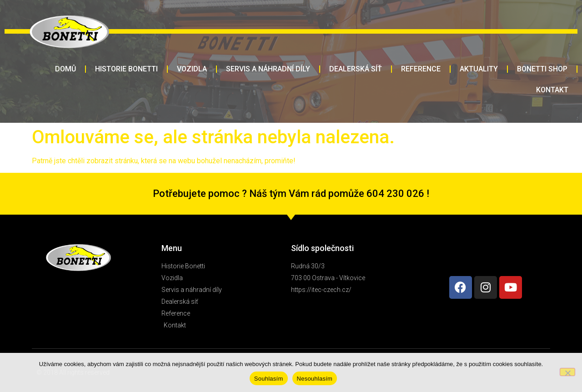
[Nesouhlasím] (567, 372)
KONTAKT (552, 90)
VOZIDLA (192, 69)
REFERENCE (421, 69)
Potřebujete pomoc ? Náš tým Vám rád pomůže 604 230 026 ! (291, 193)
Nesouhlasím (315, 379)
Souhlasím (269, 379)
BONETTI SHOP (542, 69)
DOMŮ (65, 69)
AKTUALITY (479, 69)
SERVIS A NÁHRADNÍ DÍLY (268, 69)
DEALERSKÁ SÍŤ (356, 69)
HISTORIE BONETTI (126, 69)
